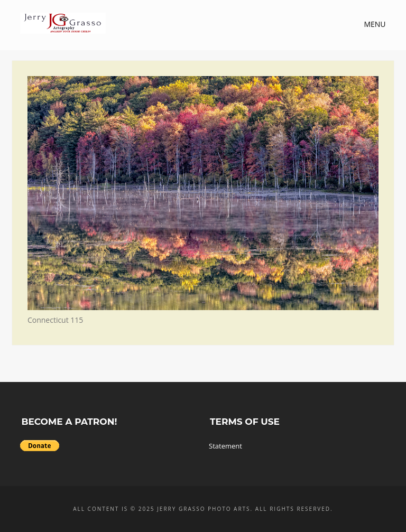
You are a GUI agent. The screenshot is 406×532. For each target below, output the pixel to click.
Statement (225, 446)
